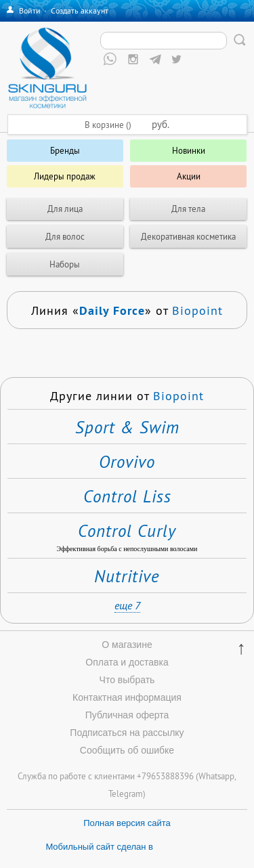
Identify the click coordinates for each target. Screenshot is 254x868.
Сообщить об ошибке (127, 750)
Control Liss (127, 496)
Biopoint (197, 310)
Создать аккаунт (80, 10)
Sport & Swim (127, 427)
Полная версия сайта (127, 823)
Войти (30, 10)
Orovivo (127, 462)
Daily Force (112, 310)
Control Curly (127, 531)
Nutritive (127, 576)
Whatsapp (216, 776)
